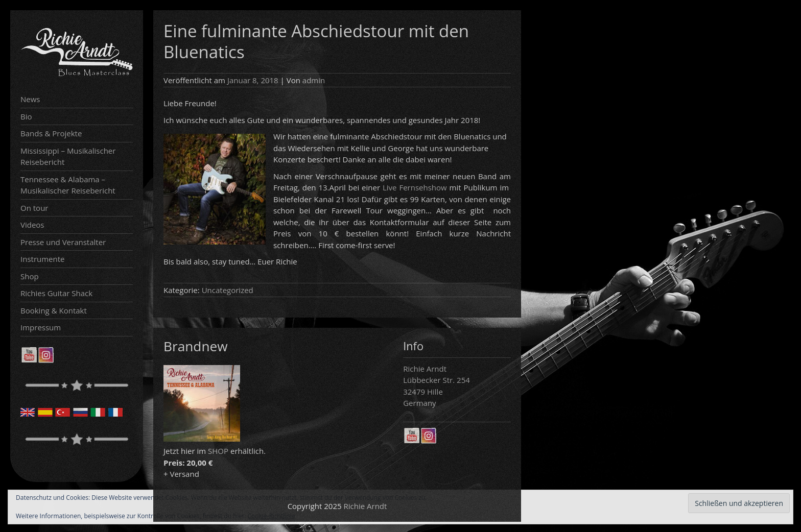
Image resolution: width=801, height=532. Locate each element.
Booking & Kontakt (54, 310)
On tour (34, 208)
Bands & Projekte (51, 133)
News (30, 99)
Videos (32, 225)
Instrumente (43, 259)
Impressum (41, 327)
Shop (30, 276)
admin (314, 80)
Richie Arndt (366, 506)
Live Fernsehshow (415, 187)
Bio (26, 116)
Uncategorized (228, 290)
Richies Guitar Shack (56, 293)
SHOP (218, 451)
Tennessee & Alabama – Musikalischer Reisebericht (68, 185)
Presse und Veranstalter (63, 242)
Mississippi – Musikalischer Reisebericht (68, 156)
